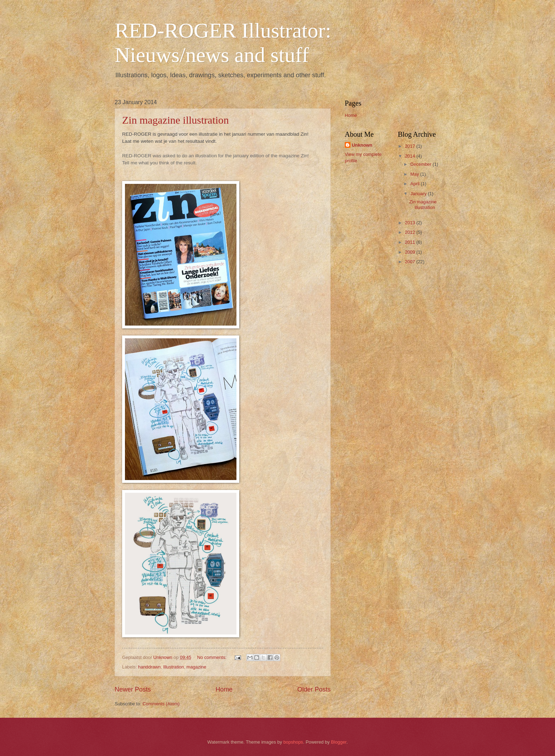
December (421, 164)
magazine (196, 667)
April (415, 184)
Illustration (174, 667)
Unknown (362, 145)
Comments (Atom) (161, 704)
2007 (411, 262)
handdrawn (149, 667)
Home (224, 689)
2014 (411, 156)
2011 (411, 242)
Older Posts (314, 689)
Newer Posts (133, 689)
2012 (411, 232)
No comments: (213, 657)
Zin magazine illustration (176, 120)
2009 (411, 252)
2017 (411, 146)
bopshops (293, 742)
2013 (411, 223)
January (419, 194)
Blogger (339, 742)
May (415, 174)
